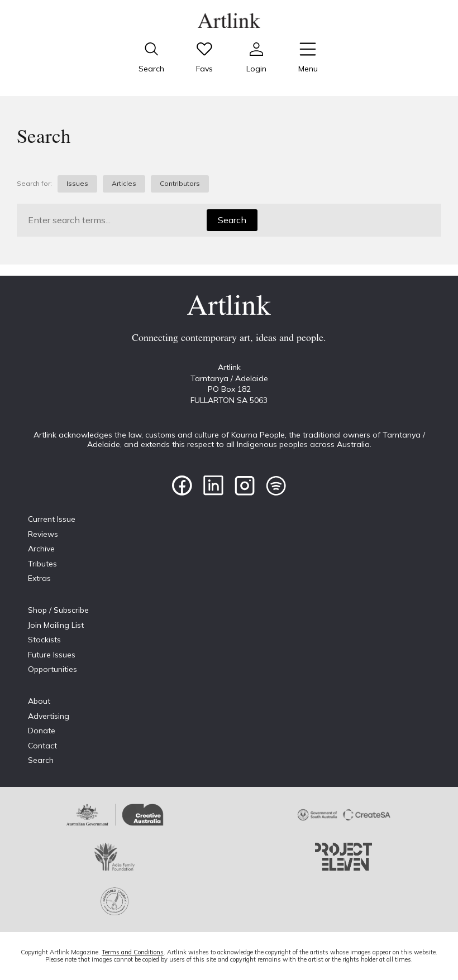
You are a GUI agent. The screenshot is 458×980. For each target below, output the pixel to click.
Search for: (34, 184)
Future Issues (52, 655)
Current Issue (52, 519)
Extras (39, 578)
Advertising (49, 716)
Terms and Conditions (133, 952)
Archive (41, 549)
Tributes (42, 564)
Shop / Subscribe (58, 610)
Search (232, 220)
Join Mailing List (56, 625)
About (39, 701)
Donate (42, 731)
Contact (42, 746)
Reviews (43, 534)
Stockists (44, 640)
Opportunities (53, 669)
